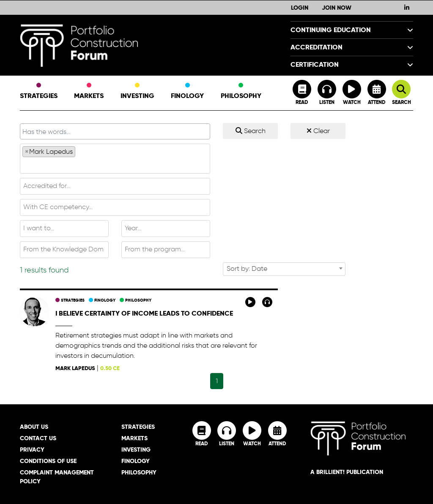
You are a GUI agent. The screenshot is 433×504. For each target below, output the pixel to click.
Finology (187, 92)
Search (251, 131)
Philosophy (241, 92)
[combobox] (115, 159)
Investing (137, 92)
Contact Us (38, 438)
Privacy (32, 450)
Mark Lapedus (75, 368)
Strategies (39, 92)
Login (300, 8)
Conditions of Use (48, 461)
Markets (89, 92)
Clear (318, 131)
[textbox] (115, 165)
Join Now (337, 8)
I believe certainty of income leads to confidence (144, 313)
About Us (34, 427)
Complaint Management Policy (57, 477)
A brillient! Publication (347, 472)
